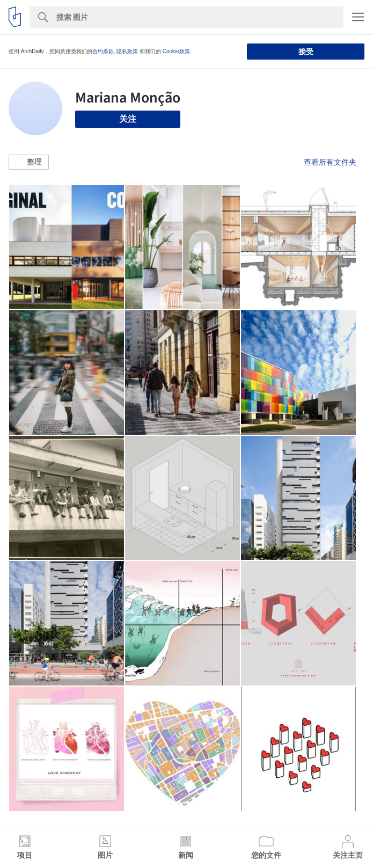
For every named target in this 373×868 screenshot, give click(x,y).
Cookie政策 (176, 51)
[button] (29, 162)
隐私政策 (127, 51)
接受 (306, 52)
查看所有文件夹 (330, 162)
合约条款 (103, 51)
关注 (128, 119)
